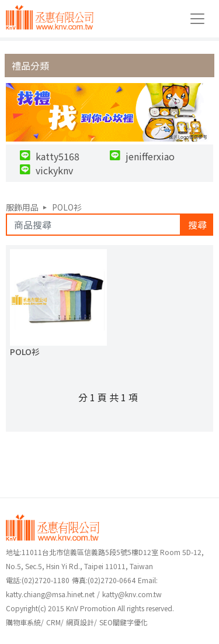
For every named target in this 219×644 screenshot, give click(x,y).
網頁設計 (80, 622)
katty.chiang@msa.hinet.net (50, 594)
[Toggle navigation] (197, 19)
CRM (53, 622)
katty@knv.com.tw (132, 594)
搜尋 (197, 225)
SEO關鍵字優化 (124, 622)
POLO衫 (67, 207)
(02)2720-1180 (38, 580)
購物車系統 (23, 622)
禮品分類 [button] (30, 66)
